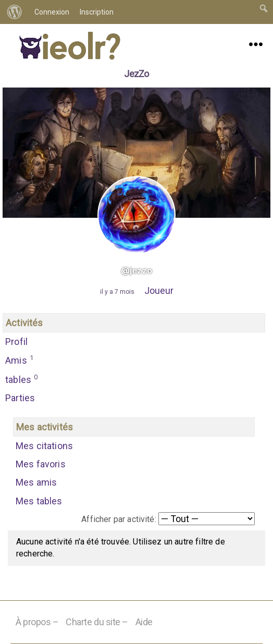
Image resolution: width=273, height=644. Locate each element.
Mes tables (39, 501)
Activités (24, 323)
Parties (20, 398)
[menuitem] (15, 12)
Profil (16, 342)
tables (22, 379)
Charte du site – (97, 622)
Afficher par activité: (119, 519)
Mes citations (44, 446)
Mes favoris (41, 464)
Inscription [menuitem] (97, 12)
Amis (20, 360)
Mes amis (36, 482)
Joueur (159, 290)
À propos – (37, 622)
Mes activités (45, 427)
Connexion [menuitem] (52, 12)
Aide (144, 622)
